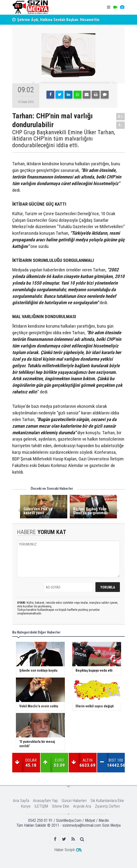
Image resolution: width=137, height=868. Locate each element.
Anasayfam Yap (45, 801)
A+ (120, 117)
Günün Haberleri (74, 801)
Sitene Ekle (61, 806)
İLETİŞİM (41, 806)
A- (121, 125)
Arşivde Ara (82, 806)
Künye (26, 806)
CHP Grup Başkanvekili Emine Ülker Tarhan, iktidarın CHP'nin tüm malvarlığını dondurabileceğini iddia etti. (64, 139)
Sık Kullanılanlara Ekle (107, 801)
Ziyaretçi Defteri (107, 806)
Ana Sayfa (21, 801)
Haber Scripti (64, 850)
